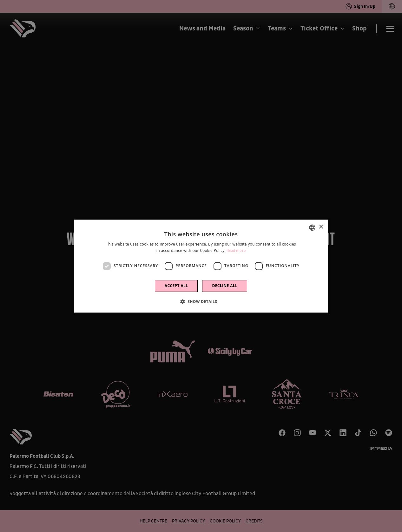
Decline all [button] (225, 286)
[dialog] (201, 266)
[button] (201, 301)
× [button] (321, 227)
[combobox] (312, 227)
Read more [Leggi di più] (236, 251)
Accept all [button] (176, 286)
